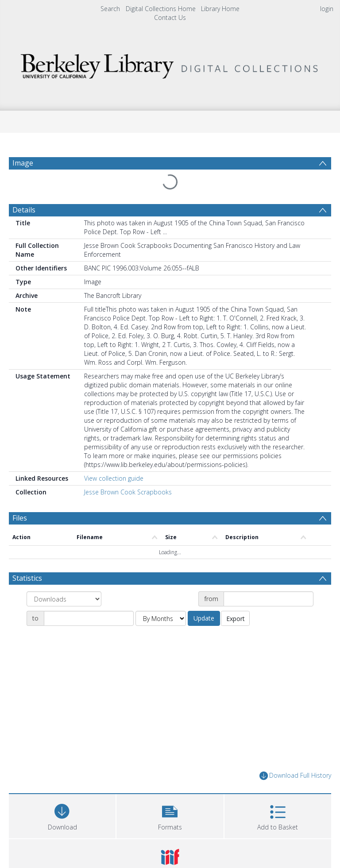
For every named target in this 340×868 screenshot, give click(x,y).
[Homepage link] (170, 64)
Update (204, 618)
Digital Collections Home (161, 9)
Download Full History (295, 776)
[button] (170, 815)
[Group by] (64, 599)
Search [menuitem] (110, 9)
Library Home (220, 9)
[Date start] (269, 599)
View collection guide (114, 478)
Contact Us (170, 17)
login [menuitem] (327, 9)
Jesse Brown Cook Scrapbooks (128, 492)
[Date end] (89, 618)
